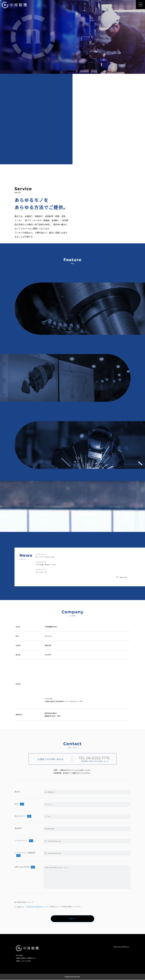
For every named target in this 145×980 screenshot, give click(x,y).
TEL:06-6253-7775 (51, 704)
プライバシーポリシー (121, 947)
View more (121, 578)
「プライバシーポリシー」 (35, 907)
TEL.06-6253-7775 (94, 758)
